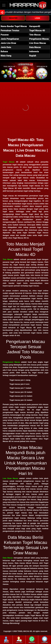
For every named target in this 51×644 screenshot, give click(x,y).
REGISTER (13, 18)
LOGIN (37, 18)
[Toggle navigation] (4, 5)
